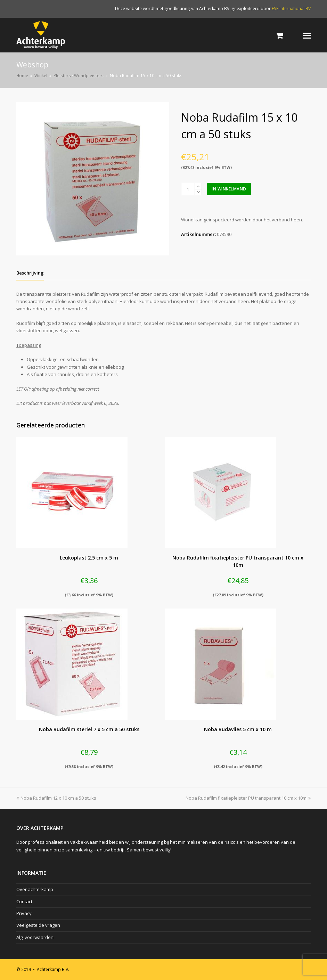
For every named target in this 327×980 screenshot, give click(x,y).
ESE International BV (291, 9)
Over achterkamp (35, 889)
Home (22, 75)
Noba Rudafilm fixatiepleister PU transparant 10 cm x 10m (248, 798)
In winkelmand (229, 189)
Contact (24, 901)
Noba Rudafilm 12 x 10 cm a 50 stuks (56, 798)
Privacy (24, 913)
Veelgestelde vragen (38, 925)
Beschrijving (30, 273)
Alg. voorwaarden (35, 937)
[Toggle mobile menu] (307, 35)
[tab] (30, 273)
